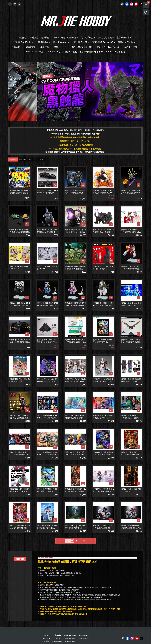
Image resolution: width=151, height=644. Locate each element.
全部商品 (57, 636)
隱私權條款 (84, 638)
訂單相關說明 (57, 641)
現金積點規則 (84, 636)
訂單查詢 (57, 638)
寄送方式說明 (70, 638)
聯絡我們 (46, 638)
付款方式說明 (70, 636)
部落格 (46, 641)
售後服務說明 (70, 641)
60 (84, 541)
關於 (46, 636)
